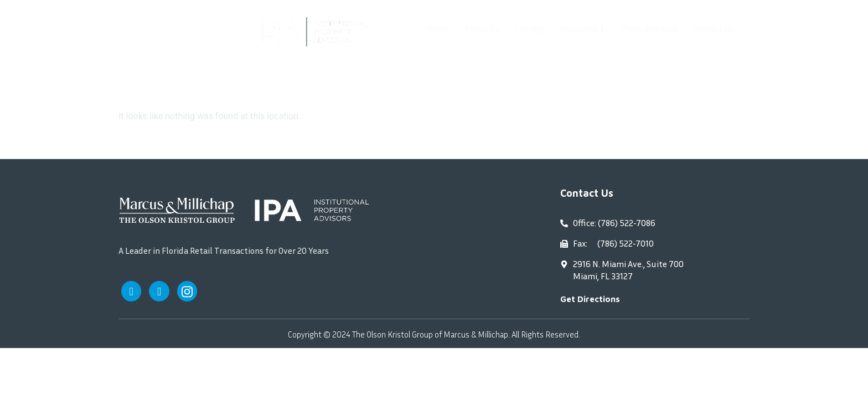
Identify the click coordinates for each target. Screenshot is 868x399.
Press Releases (645, 29)
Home (427, 29)
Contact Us (710, 29)
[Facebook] (132, 291)
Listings (522, 29)
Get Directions (590, 299)
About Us (473, 29)
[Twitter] (161, 291)
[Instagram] (189, 291)
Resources (577, 29)
